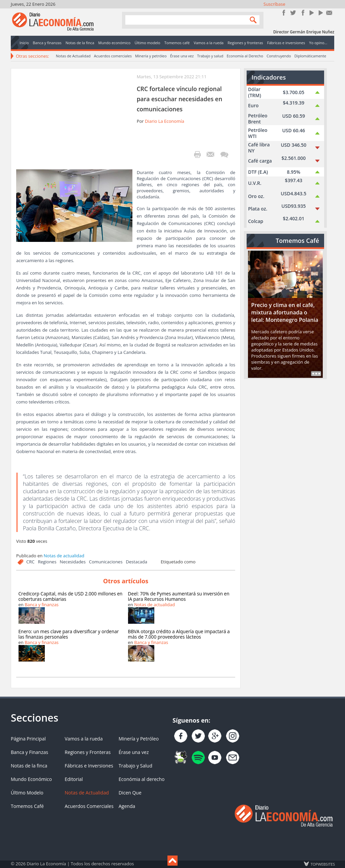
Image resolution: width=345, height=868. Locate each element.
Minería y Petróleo (139, 739)
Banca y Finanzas (29, 752)
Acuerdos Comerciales (89, 806)
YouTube (311, 13)
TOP (322, 864)
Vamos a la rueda (84, 739)
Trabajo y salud (210, 56)
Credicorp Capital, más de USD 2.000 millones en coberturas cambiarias (71, 596)
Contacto (329, 13)
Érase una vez (182, 56)
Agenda (127, 806)
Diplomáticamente (310, 56)
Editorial (74, 779)
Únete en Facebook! (284, 13)
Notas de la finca (29, 766)
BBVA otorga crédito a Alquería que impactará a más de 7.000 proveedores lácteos (179, 634)
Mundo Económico (31, 779)
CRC (30, 562)
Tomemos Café (27, 806)
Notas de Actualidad (73, 56)
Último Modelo (27, 793)
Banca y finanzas (42, 605)
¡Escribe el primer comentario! (224, 155)
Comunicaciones (106, 562)
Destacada (137, 562)
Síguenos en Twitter (293, 13)
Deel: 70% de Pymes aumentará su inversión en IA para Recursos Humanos (179, 596)
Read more (316, 374)
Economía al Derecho (245, 56)
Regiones (47, 562)
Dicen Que (130, 793)
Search (252, 20)
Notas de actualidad (64, 556)
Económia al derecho (142, 779)
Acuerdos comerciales (113, 56)
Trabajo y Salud (135, 766)
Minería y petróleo (151, 56)
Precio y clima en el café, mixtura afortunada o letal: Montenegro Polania (285, 312)
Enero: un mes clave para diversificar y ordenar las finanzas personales (69, 634)
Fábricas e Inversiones (89, 766)
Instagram (302, 13)
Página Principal (28, 739)
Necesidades (73, 562)
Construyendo (279, 56)
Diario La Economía (165, 121)
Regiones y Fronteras (88, 752)
